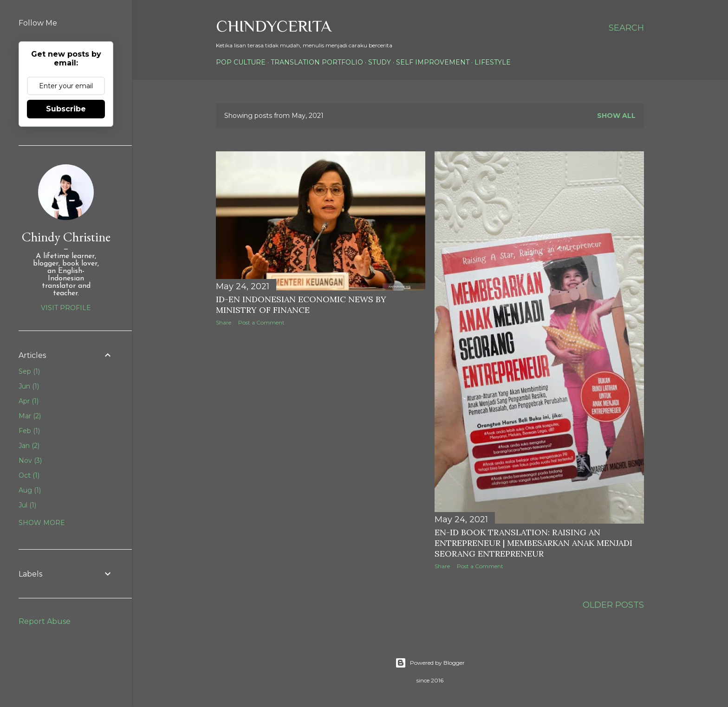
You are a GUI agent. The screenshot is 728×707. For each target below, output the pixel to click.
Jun (29, 386)
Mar (30, 416)
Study (380, 62)
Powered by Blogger (430, 663)
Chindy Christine (66, 237)
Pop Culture (241, 62)
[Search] (626, 28)
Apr (29, 401)
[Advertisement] (385, 370)
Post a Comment (261, 322)
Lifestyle (493, 62)
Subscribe (66, 109)
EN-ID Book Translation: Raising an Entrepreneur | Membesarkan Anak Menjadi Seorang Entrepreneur (533, 543)
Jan (29, 446)
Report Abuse (45, 621)
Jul (27, 505)
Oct (29, 475)
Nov (30, 461)
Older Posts (613, 605)
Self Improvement (433, 62)
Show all (616, 116)
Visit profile (66, 308)
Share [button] (224, 322)
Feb (29, 431)
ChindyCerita (274, 26)
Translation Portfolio (317, 62)
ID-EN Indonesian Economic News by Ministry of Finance (301, 305)
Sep (29, 371)
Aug (30, 490)
